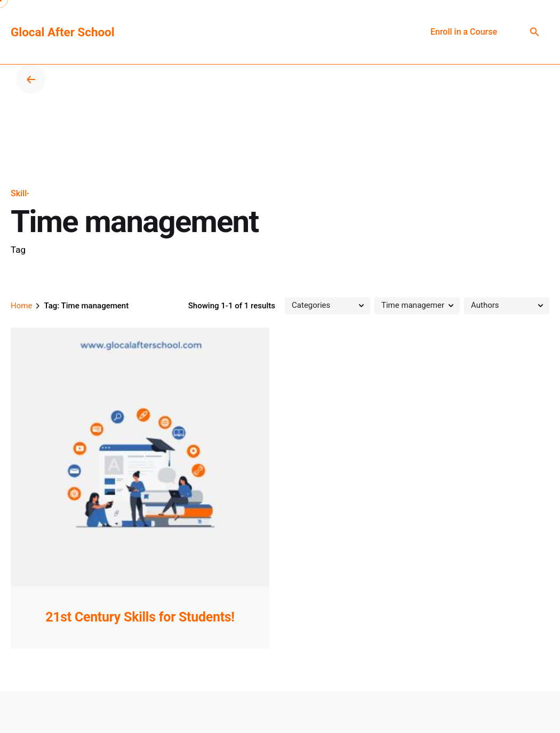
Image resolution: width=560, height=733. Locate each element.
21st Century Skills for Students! (140, 617)
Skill (19, 193)
